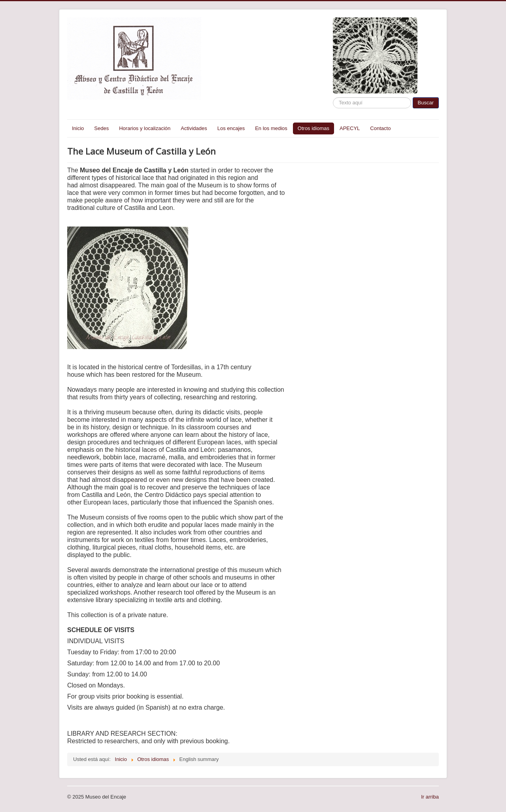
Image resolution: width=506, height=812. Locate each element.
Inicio (78, 128)
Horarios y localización (145, 128)
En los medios (271, 128)
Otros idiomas (313, 128)
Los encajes (231, 128)
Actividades (194, 128)
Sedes (101, 128)
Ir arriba (430, 797)
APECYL (350, 128)
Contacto (380, 128)
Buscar (426, 103)
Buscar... (333, 97)
